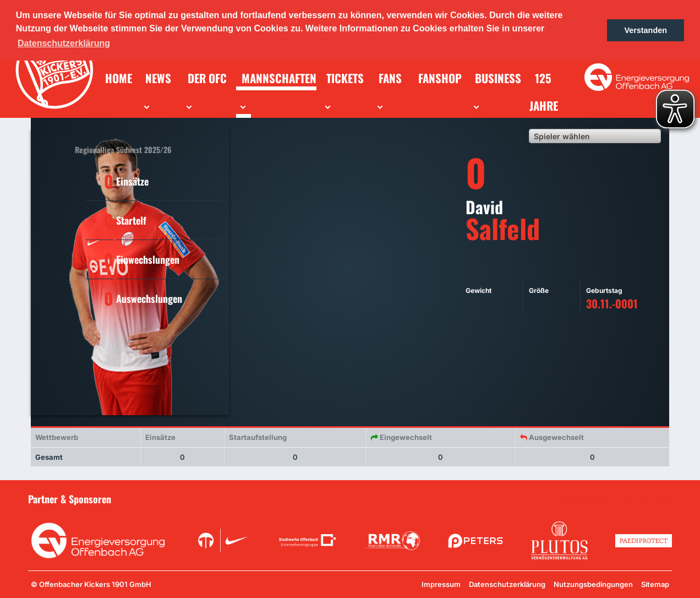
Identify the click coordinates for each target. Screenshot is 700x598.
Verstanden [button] (646, 30)
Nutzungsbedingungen (593, 584)
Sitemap (655, 584)
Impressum (441, 584)
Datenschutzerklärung (507, 584)
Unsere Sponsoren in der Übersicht (609, 498)
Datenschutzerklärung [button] (64, 43)
